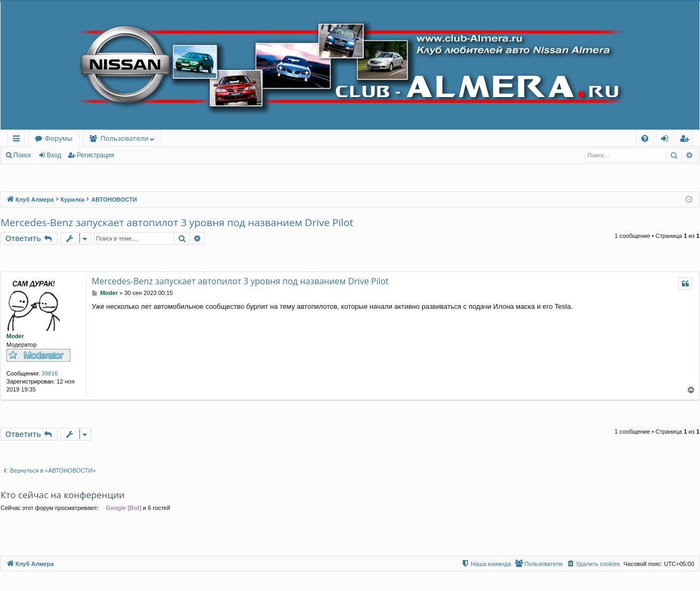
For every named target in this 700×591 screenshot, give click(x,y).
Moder (15, 336)
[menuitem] (645, 138)
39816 (50, 373)
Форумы (59, 138)
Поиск (22, 155)
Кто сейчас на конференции (63, 495)
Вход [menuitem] (667, 140)
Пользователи (124, 138)
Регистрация (95, 155)
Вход (54, 155)
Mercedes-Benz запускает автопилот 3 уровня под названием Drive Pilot (177, 222)
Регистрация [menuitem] (687, 140)
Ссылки (18, 140)
